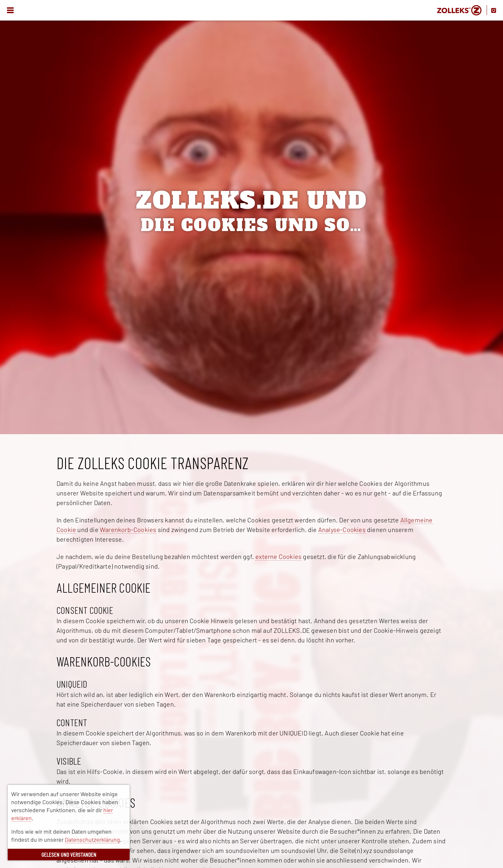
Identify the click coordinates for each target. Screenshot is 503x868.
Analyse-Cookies (342, 529)
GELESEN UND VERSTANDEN (69, 855)
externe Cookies (278, 556)
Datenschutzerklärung (92, 839)
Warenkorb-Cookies (128, 529)
